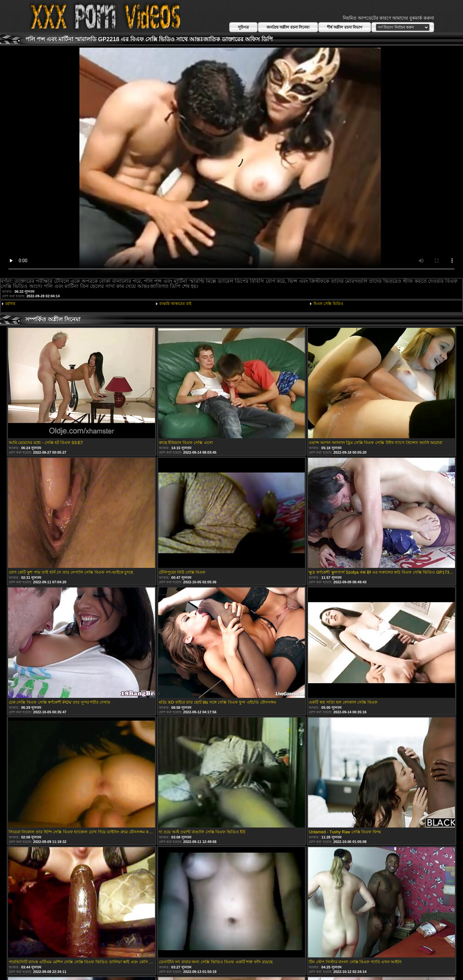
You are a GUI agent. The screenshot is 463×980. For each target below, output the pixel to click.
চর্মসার (10, 304)
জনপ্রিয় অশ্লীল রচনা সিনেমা (288, 27)
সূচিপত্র (243, 27)
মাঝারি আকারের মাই (175, 304)
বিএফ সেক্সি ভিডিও (328, 304)
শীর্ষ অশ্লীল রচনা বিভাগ (345, 27)
